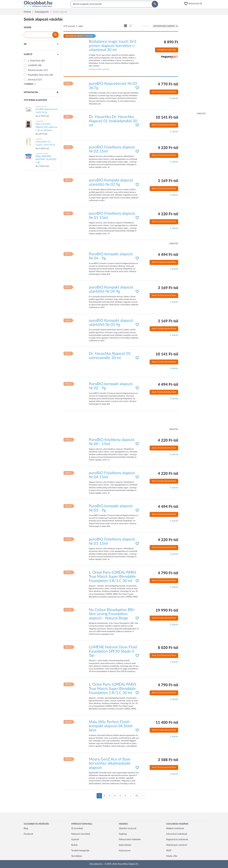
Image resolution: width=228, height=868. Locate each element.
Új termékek (77, 828)
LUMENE (33, 65)
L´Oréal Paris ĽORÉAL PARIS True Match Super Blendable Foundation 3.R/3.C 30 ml (113, 577)
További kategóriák (80, 851)
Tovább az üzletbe (167, 50)
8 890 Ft (171, 42)
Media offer (172, 856)
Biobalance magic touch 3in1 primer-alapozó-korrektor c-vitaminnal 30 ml (113, 46)
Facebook (28, 834)
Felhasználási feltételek (130, 840)
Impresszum (125, 851)
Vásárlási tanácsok (128, 828)
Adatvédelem (125, 845)
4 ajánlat (174, 98)
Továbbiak (30, 84)
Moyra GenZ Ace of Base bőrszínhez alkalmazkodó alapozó (110, 764)
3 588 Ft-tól (168, 760)
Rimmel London (36, 70)
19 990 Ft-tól (167, 611)
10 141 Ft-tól (167, 118)
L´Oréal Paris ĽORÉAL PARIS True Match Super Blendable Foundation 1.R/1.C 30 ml (113, 689)
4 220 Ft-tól (168, 148)
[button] (194, 4)
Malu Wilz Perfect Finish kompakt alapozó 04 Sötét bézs (111, 726)
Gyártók (75, 840)
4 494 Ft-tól (168, 255)
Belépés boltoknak (175, 828)
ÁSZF (169, 851)
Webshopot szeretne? (177, 845)
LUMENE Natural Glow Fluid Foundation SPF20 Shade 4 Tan (113, 651)
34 (137, 796)
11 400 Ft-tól (167, 723)
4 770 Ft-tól (168, 84)
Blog (26, 828)
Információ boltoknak (177, 834)
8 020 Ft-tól (168, 648)
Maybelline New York (38, 75)
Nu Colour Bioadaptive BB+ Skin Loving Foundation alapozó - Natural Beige (112, 614)
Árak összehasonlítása (164, 92)
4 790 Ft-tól (168, 573)
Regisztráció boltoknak (177, 840)
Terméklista (77, 856)
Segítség (123, 834)
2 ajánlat (174, 587)
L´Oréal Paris (34, 61)
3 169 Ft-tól (168, 181)
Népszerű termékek (81, 834)
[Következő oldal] (142, 796)
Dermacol (33, 80)
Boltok (74, 845)
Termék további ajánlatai (99, 69)
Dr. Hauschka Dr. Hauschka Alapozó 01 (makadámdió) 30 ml (113, 121)
